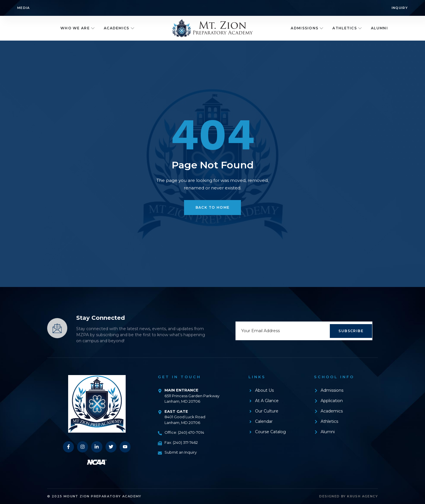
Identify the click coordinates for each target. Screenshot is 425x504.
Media (24, 8)
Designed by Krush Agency (349, 496)
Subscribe (351, 331)
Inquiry (400, 8)
